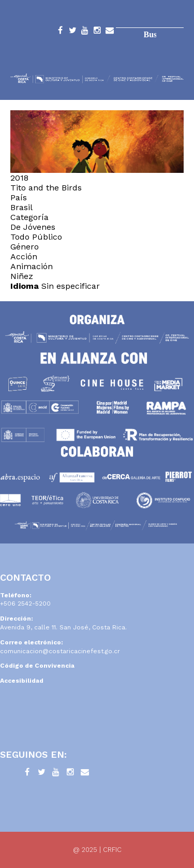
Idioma (25, 286)
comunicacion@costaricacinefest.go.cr (60, 651)
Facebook (60, 32)
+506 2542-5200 (25, 604)
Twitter (72, 32)
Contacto (110, 32)
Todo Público (36, 237)
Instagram (97, 32)
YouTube (85, 32)
